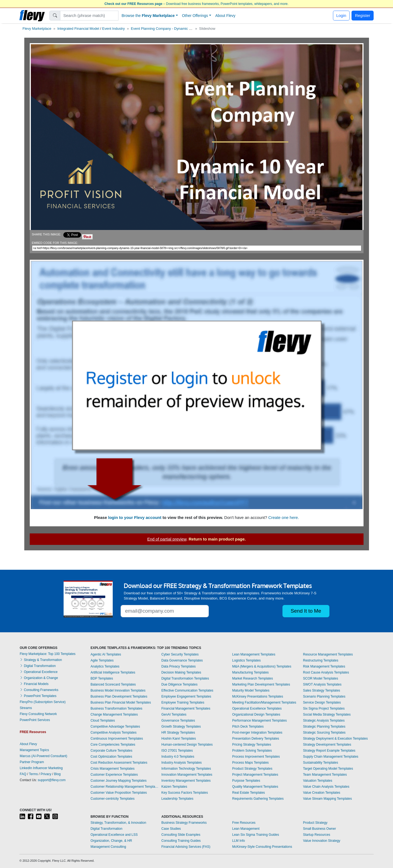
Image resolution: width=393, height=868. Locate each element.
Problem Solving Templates (252, 751)
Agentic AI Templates (106, 654)
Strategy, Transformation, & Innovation (118, 823)
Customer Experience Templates (114, 775)
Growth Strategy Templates (181, 727)
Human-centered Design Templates (187, 745)
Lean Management (246, 829)
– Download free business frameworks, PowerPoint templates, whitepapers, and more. (196, 4)
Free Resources (244, 823)
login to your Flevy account (135, 517)
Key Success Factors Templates (185, 793)
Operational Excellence (39, 672)
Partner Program (32, 762)
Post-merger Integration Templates (257, 733)
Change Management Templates (114, 715)
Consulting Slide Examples (181, 835)
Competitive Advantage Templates (115, 727)
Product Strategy (315, 823)
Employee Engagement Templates (186, 696)
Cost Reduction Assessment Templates (119, 763)
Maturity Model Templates (251, 690)
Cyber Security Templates (180, 654)
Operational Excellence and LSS (114, 835)
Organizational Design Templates (256, 715)
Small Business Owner (319, 829)
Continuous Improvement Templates (117, 739)
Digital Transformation (38, 666)
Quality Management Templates (255, 787)
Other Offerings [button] (195, 16)
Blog (57, 774)
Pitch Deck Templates (248, 727)
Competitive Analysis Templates (114, 733)
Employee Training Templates (183, 702)
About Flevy (225, 16)
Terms (33, 774)
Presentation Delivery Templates (256, 739)
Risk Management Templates (324, 666)
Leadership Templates (177, 799)
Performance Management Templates (260, 721)
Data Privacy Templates (178, 666)
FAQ (23, 774)
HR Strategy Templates (178, 733)
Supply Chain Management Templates (331, 757)
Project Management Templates (255, 775)
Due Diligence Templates (179, 684)
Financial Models (34, 684)
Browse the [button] (148, 16)
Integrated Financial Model (78, 29)
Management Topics (34, 750)
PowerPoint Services (35, 720)
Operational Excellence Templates (257, 708)
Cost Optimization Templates (111, 757)
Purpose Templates (246, 781)
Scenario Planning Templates (324, 696)
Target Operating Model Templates (328, 769)
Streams (26, 708)
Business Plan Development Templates (119, 696)
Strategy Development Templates (327, 745)
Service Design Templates (322, 702)
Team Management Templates (325, 775)
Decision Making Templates (181, 672)
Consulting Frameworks (39, 690)
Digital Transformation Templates (185, 678)
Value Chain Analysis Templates (326, 787)
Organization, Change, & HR (111, 841)
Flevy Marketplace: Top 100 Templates (47, 654)
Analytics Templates (105, 666)
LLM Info (239, 841)
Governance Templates (178, 721)
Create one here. (284, 517)
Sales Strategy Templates (321, 690)
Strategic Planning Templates (324, 727)
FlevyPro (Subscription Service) (43, 702)
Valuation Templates (318, 781)
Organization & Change (39, 678)
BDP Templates (102, 678)
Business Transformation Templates (117, 708)
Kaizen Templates (174, 787)
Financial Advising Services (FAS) (186, 847)
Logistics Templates (247, 660)
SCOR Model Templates (321, 678)
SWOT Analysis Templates (322, 684)
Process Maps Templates (251, 763)
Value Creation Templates (321, 793)
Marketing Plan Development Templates (261, 684)
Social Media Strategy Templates (327, 715)
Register (363, 15)
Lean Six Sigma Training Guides (256, 835)
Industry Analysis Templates (181, 763)
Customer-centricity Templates (113, 799)
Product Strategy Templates (252, 769)
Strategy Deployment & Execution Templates (335, 739)
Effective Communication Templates (187, 690)
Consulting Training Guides (181, 841)
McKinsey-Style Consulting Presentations (262, 847)
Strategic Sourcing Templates (324, 733)
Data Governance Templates (182, 660)
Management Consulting (108, 847)
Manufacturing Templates (251, 672)
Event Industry (113, 29)
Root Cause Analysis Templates (326, 672)
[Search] (89, 16)
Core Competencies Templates (113, 745)
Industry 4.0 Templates (178, 757)
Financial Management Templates (186, 708)
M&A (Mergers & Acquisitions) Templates (262, 666)
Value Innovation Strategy (322, 841)
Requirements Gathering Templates (258, 799)
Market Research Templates (253, 678)
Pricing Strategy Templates (252, 745)
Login (341, 15)
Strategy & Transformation (41, 660)
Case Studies (171, 829)
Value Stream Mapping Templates (327, 799)
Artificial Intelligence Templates (113, 672)
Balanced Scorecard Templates (113, 684)
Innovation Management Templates (187, 775)
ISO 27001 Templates (177, 751)
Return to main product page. (217, 539)
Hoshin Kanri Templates (179, 739)
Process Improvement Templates (256, 757)
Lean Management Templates (254, 654)
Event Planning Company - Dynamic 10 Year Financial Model (179, 29)
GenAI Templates (174, 715)
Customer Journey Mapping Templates (119, 781)
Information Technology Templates (186, 769)
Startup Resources (316, 835)
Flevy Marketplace (37, 29)
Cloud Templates (103, 721)
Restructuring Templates (321, 660)
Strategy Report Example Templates (329, 751)
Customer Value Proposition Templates (119, 793)
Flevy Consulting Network (38, 714)
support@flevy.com (52, 780)
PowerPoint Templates (38, 696)
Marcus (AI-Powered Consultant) (43, 756)
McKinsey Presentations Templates (258, 696)
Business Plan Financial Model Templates (121, 702)
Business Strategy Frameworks (184, 823)
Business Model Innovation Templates (118, 690)
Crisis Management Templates (113, 769)
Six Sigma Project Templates (324, 708)
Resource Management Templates (328, 654)
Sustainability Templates (321, 763)
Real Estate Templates (249, 793)
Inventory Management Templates (186, 781)
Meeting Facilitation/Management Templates (264, 702)
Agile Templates (102, 660)
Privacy (46, 774)
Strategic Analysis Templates (324, 721)
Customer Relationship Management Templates (125, 787)
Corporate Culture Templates (111, 751)
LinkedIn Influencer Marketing (41, 768)
